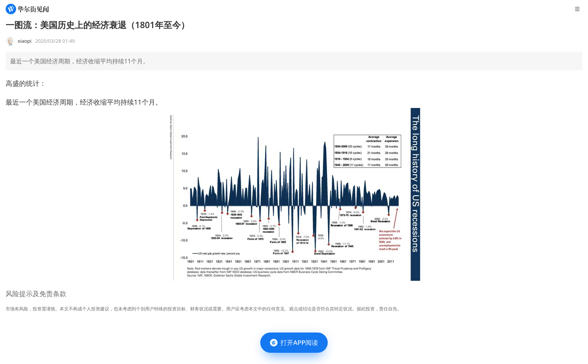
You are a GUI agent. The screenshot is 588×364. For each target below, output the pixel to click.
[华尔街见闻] (27, 9)
